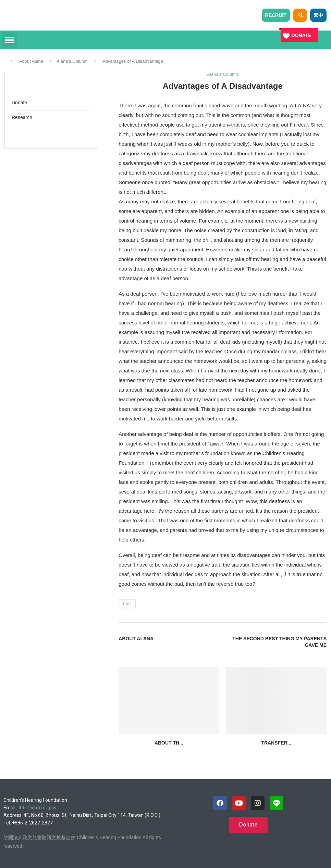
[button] (9, 40)
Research (22, 117)
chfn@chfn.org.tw (37, 808)
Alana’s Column (72, 61)
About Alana (31, 61)
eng (127, 604)
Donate (19, 103)
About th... (169, 743)
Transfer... (276, 743)
